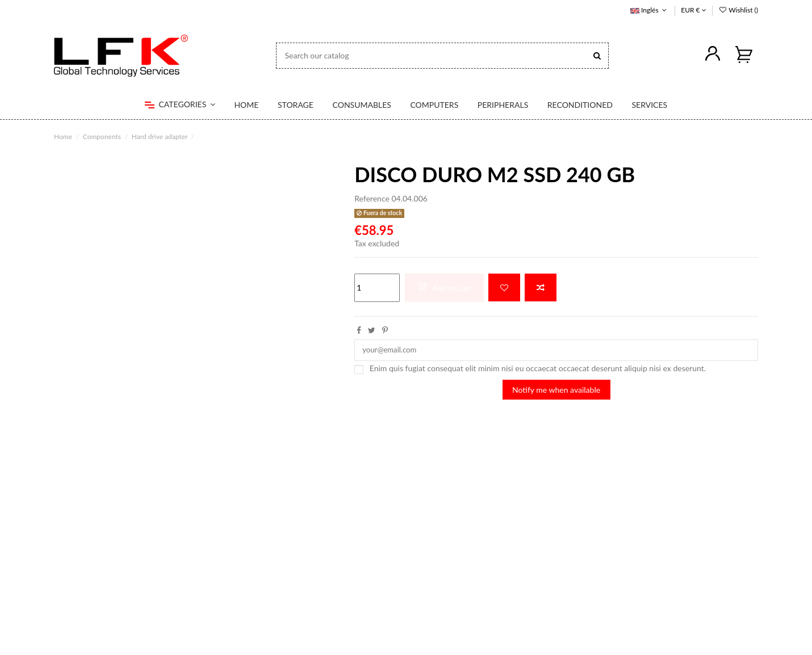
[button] (180, 105)
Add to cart (444, 287)
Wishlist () (738, 10)
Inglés (650, 10)
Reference (372, 198)
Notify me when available (556, 391)
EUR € (693, 10)
